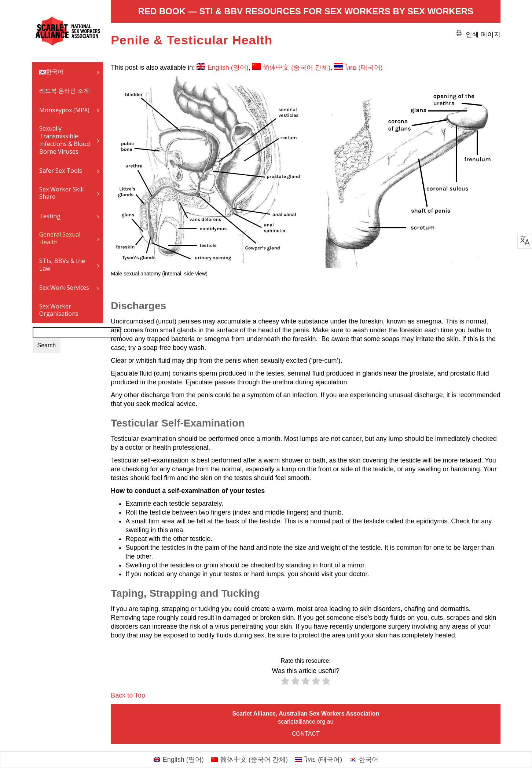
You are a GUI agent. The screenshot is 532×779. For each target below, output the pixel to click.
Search (47, 345)
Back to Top (128, 695)
